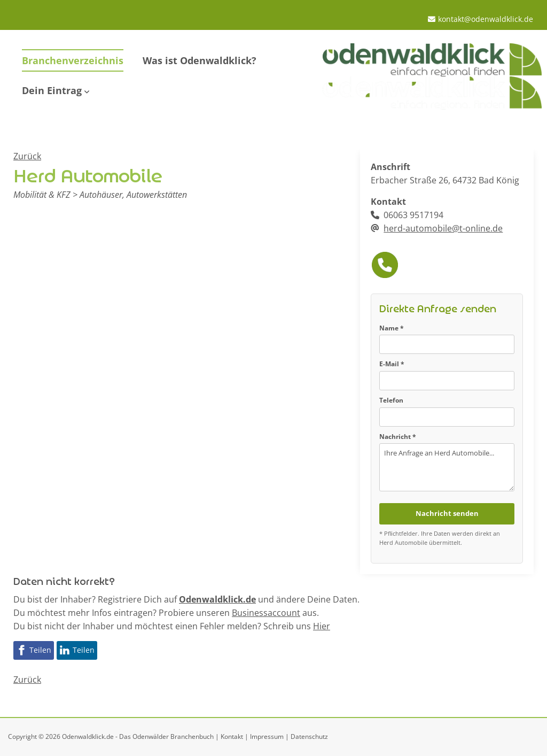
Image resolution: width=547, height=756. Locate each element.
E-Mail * (392, 364)
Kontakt (232, 736)
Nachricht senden (447, 513)
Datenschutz (309, 736)
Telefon (391, 400)
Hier (322, 626)
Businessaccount (266, 613)
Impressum (267, 736)
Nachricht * (398, 437)
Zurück (27, 156)
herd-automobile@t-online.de (443, 228)
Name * (392, 328)
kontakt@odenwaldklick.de (486, 19)
